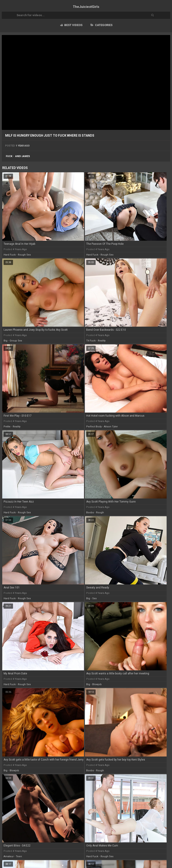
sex (94, 598)
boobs (90, 513)
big (5, 341)
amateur (9, 856)
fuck (9, 156)
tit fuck (91, 341)
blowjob (97, 684)
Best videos (71, 25)
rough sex (24, 255)
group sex (16, 341)
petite (7, 427)
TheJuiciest (86, 7)
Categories (101, 25)
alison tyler (111, 427)
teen (19, 856)
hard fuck (10, 255)
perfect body (94, 427)
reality (102, 341)
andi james (23, 156)
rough (100, 513)
